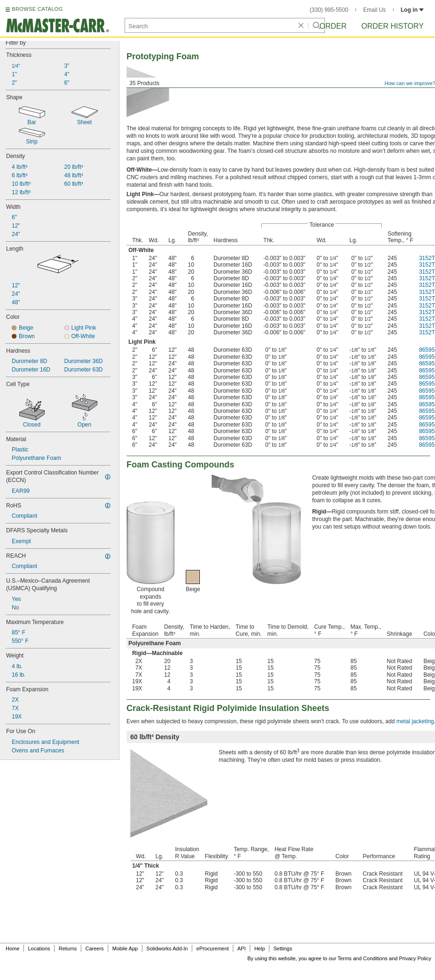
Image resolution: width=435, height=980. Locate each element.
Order (333, 26)
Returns (68, 948)
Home (12, 948)
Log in (412, 10)
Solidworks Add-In (167, 948)
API (242, 948)
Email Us (374, 10)
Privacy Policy (415, 958)
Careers (94, 948)
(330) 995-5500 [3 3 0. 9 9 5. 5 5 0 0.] (329, 10)
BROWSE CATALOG (37, 9)
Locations (39, 948)
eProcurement (213, 948)
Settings (283, 948)
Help (260, 948)
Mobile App (125, 948)
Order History (392, 26)
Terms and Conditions (363, 958)
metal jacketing (415, 721)
